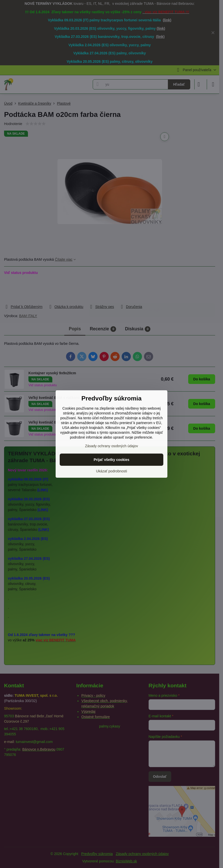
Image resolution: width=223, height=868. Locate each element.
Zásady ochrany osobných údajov (112, 446)
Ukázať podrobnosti (112, 471)
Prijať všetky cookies (112, 460)
